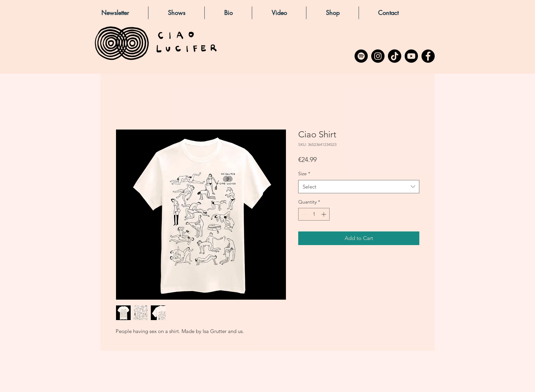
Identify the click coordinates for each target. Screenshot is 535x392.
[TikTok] (395, 56)
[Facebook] (428, 56)
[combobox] (359, 187)
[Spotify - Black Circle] (361, 56)
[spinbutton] (314, 214)
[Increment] (324, 214)
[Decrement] (303, 214)
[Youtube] (411, 56)
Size (304, 174)
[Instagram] (378, 56)
